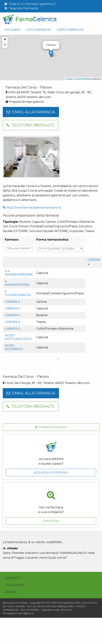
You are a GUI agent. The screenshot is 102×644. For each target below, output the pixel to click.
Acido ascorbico (14, 347)
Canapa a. (13, 302)
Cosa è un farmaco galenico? (30, 4)
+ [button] (5, 40)
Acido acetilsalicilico (18, 337)
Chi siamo (12, 30)
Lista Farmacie (39, 30)
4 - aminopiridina (17, 283)
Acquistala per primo (51, 473)
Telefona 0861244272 (30, 125)
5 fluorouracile (18, 293)
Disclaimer (15, 585)
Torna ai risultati (51, 427)
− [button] (5, 45)
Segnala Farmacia (21, 8)
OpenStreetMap (83, 79)
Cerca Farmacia (70, 30)
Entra (11, 592)
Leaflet (69, 79)
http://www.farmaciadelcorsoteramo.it (32, 208)
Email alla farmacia (31, 112)
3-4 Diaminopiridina (19, 273)
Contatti (13, 578)
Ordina (94, 260)
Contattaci (51, 521)
